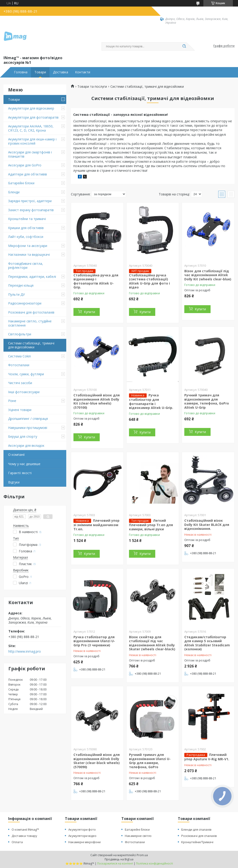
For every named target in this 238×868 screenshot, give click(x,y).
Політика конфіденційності (154, 863)
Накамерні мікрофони (84, 842)
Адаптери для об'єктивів (28, 174)
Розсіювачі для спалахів (199, 836)
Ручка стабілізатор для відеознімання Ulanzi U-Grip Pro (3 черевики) (94, 641)
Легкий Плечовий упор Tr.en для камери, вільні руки (151, 525)
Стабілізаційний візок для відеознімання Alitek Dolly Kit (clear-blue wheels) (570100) (97, 401)
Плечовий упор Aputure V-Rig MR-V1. (207, 757)
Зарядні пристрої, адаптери (30, 201)
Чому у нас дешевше (24, 464)
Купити (89, 312)
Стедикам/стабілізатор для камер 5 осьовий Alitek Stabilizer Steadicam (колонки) (207, 643)
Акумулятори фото (82, 829)
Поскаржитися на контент (115, 863)
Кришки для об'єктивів (26, 228)
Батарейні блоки (21, 183)
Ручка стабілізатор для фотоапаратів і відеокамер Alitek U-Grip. (151, 401)
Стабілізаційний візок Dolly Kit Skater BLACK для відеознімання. (207, 525)
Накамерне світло (138, 836)
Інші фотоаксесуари (24, 392)
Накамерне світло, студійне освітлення (30, 323)
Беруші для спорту (23, 436)
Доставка (61, 72)
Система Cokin (20, 356)
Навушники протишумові (28, 428)
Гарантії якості (20, 473)
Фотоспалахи (19, 365)
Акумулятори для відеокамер (31, 108)
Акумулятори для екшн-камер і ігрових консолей (32, 141)
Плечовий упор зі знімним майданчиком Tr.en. (96, 525)
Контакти (83, 72)
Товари (40, 72)
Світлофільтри (20, 334)
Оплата (17, 842)
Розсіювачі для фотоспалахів (31, 312)
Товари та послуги (92, 87)
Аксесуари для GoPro (25, 165)
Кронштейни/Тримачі (197, 842)
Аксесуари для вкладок (26, 445)
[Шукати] (184, 46)
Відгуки (14, 482)
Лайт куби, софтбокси (26, 237)
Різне (12, 401)
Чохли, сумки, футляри (26, 374)
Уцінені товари (20, 410)
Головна (21, 72)
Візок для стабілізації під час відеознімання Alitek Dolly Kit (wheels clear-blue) (208, 275)
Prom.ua (142, 855)
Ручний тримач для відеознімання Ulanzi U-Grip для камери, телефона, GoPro (150, 761)
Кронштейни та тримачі (27, 219)
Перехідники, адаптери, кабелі (32, 277)
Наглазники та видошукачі (29, 254)
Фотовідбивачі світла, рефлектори (26, 266)
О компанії (17, 455)
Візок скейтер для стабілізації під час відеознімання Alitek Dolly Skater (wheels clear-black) (152, 643)
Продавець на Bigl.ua (119, 859)
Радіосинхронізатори (25, 303)
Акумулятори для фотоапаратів (33, 117)
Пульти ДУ (17, 294)
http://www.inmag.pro (25, 651)
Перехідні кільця (21, 285)
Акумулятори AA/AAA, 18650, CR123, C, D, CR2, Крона (31, 128)
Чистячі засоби (20, 383)
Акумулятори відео (82, 836)
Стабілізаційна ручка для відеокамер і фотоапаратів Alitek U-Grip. (96, 281)
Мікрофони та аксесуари (28, 246)
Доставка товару (24, 836)
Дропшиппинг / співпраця (28, 419)
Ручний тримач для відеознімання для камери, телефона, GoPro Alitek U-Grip (207, 401)
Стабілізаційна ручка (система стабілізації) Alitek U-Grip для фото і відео (149, 281)
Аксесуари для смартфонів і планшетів (30, 154)
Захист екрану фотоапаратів (31, 210)
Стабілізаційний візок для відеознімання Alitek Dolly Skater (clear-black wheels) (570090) (97, 761)
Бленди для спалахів (196, 829)
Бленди (14, 192)
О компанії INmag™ (25, 829)
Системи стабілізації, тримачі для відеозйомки (31, 345)
